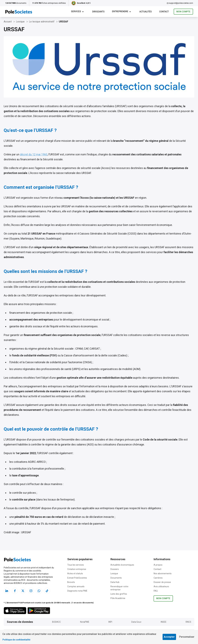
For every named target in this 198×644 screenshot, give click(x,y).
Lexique (114, 573)
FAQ (156, 591)
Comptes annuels (76, 586)
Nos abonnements (163, 573)
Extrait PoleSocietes (77, 578)
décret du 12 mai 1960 (34, 154)
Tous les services (76, 565)
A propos (158, 565)
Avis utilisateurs (161, 586)
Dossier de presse (162, 582)
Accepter (169, 637)
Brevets (71, 582)
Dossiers (115, 569)
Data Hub (115, 582)
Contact (157, 569)
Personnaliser (187, 637)
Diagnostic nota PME (77, 591)
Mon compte (183, 12)
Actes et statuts (75, 573)
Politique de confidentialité (16, 640)
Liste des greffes (119, 594)
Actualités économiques (122, 565)
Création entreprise (77, 569)
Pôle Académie (118, 598)
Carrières (158, 578)
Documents (116, 578)
